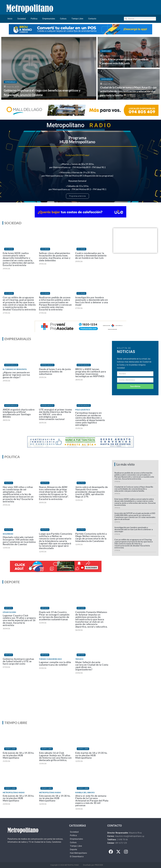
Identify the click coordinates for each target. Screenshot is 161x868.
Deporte (9, 608)
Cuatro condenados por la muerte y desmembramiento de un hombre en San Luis (91, 255)
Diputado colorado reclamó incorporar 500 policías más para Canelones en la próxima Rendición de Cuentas (19, 541)
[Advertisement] (80, 700)
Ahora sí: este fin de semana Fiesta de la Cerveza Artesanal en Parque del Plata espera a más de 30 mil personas (92, 801)
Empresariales (49, 19)
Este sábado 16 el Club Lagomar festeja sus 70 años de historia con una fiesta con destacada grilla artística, (55, 756)
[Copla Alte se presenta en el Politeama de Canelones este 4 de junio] (129, 52)
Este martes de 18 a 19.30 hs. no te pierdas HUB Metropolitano (91, 755)
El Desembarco (77, 857)
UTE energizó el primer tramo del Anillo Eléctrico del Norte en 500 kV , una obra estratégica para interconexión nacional (55, 414)
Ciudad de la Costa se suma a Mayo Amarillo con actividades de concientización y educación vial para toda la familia (134, 489)
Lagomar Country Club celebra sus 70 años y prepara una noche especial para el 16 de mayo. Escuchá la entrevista (19, 620)
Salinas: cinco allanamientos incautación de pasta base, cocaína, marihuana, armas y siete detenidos (55, 257)
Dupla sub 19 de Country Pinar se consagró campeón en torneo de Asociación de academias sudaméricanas (54, 616)
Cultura (63, 19)
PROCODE (99, 865)
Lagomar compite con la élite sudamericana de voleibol (55, 663)
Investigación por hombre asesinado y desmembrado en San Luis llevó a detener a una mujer (92, 301)
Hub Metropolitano (78, 853)
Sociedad (22, 19)
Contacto (92, 19)
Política (34, 19)
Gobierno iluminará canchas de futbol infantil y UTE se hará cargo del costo (18, 661)
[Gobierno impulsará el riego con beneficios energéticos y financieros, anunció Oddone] (49, 68)
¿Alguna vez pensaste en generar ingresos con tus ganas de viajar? (16, 375)
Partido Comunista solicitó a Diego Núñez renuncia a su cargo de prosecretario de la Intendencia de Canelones (91, 537)
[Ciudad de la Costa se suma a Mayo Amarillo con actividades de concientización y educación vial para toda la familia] (129, 84)
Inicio (10, 19)
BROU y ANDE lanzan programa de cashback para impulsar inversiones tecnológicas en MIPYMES (91, 373)
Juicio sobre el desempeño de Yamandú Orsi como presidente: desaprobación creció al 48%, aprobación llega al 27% (92, 492)
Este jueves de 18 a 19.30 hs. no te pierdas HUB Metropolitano (18, 755)
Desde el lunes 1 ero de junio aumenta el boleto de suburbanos (55, 371)
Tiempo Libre (77, 19)
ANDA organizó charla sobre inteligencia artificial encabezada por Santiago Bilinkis (19, 413)
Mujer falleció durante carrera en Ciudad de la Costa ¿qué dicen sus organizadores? (92, 666)
